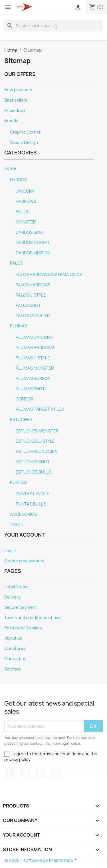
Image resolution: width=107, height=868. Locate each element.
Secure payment (21, 607)
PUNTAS (18, 482)
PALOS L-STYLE (31, 295)
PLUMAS (19, 326)
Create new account (25, 561)
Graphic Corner (25, 132)
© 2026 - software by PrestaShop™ (41, 860)
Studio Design (24, 142)
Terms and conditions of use (33, 618)
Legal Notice (17, 587)
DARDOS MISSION (33, 253)
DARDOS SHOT (30, 232)
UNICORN (25, 191)
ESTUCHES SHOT (33, 462)
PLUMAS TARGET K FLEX (40, 409)
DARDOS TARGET (33, 243)
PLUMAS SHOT (30, 389)
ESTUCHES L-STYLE (35, 441)
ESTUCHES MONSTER (37, 431)
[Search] (53, 26)
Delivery (12, 597)
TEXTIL (17, 525)
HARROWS (26, 202)
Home (10, 168)
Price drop (15, 110)
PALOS (17, 263)
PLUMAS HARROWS (35, 348)
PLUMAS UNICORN (34, 337)
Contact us (15, 659)
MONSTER (26, 222)
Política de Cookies (23, 628)
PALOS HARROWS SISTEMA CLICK (49, 275)
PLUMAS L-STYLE (33, 358)
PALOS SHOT (28, 305)
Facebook (9, 773)
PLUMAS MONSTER (35, 368)
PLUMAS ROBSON (33, 378)
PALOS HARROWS (33, 285)
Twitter (25, 773)
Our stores (15, 649)
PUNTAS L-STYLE (33, 494)
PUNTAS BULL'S (31, 504)
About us (13, 638)
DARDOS (18, 180)
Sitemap (13, 669)
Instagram (56, 773)
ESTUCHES (21, 420)
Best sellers (16, 100)
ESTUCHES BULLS (34, 472)
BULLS (22, 212)
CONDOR (25, 399)
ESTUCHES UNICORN (37, 452)
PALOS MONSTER (33, 316)
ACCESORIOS (23, 514)
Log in (10, 551)
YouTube (41, 773)
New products (18, 90)
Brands (11, 121)
